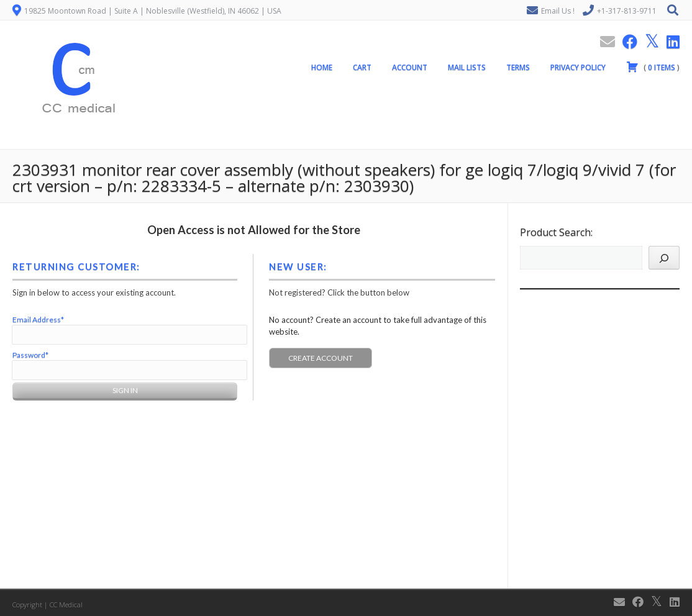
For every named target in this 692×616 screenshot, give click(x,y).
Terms (518, 67)
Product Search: (556, 232)
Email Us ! (558, 11)
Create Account (321, 358)
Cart (362, 67)
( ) (653, 66)
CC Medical (66, 605)
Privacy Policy (578, 67)
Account (410, 67)
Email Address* (38, 319)
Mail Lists (467, 67)
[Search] (664, 258)
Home (322, 67)
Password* (30, 355)
